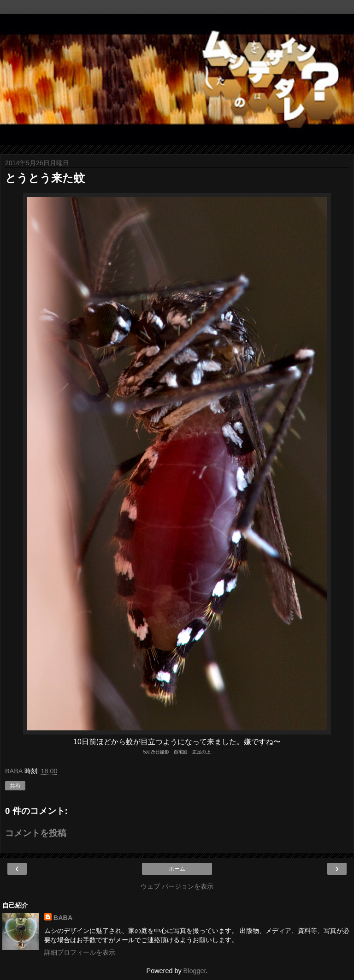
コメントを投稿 (36, 833)
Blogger (195, 971)
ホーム (177, 869)
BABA (63, 918)
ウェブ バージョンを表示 (177, 886)
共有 (15, 786)
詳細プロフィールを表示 (80, 952)
